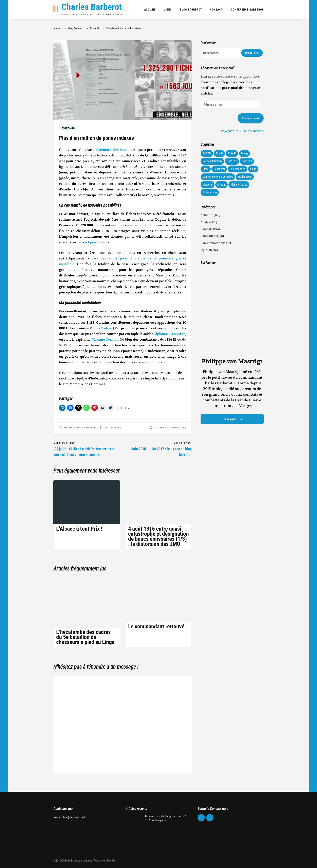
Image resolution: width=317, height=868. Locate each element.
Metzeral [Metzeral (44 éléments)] (208, 185)
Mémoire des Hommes (116, 150)
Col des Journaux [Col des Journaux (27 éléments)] (212, 161)
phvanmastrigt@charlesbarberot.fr (70, 817)
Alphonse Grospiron (170, 334)
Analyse (206, 222)
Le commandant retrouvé (156, 626)
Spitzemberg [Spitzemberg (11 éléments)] (210, 192)
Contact (216, 10)
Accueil (150, 10)
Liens (168, 10)
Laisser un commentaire (170, 428)
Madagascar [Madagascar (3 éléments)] (245, 177)
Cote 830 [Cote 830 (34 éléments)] (247, 161)
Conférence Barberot (247, 10)
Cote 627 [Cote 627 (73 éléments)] (232, 161)
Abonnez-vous (250, 118)
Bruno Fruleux (101, 328)
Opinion (206, 250)
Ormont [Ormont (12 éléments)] (221, 185)
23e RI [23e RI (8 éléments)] (219, 153)
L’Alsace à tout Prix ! (79, 529)
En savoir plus (232, 419)
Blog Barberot (191, 10)
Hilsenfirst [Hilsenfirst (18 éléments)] (219, 169)
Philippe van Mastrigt (83, 428)
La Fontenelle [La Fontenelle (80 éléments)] (237, 169)
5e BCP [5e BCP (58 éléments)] (207, 153)
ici (183, 231)
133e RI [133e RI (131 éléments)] (232, 153)
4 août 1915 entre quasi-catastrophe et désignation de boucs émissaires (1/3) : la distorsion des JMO (158, 536)
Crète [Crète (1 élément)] (206, 169)
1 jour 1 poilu (98, 242)
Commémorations (213, 243)
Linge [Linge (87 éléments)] (253, 169)
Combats (207, 229)
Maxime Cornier (105, 340)
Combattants (209, 236)
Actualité (68, 128)
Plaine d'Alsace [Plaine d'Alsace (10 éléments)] (239, 185)
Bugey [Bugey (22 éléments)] (245, 153)
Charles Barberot (92, 7)
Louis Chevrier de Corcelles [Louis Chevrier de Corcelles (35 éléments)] (218, 177)
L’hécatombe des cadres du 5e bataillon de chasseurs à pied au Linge (85, 637)
